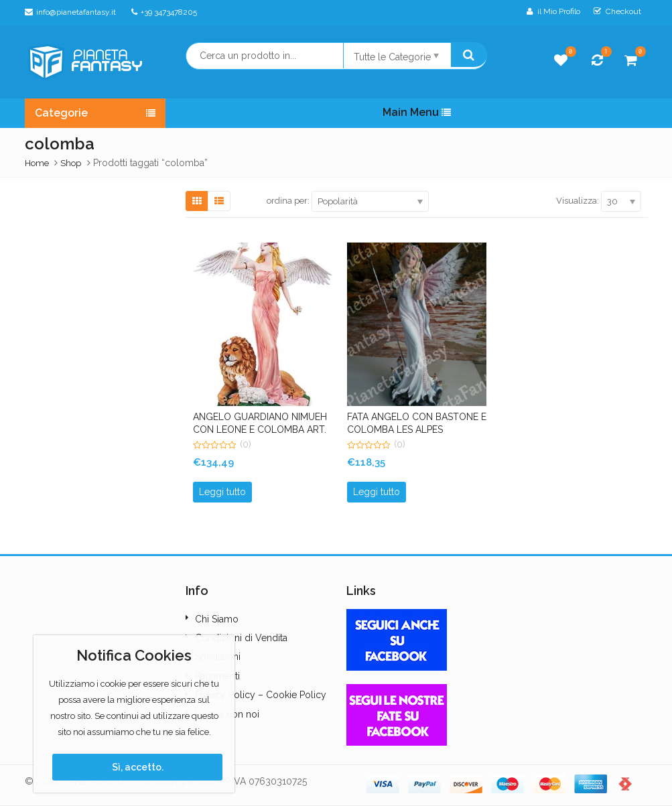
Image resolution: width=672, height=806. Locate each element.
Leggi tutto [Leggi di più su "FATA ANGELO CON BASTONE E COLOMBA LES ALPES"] (377, 492)
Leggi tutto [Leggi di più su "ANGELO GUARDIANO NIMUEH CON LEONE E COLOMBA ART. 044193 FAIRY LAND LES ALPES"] (222, 492)
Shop (71, 163)
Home (37, 163)
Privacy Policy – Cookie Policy (261, 695)
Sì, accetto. (138, 767)
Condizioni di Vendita (241, 638)
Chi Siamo (217, 619)
